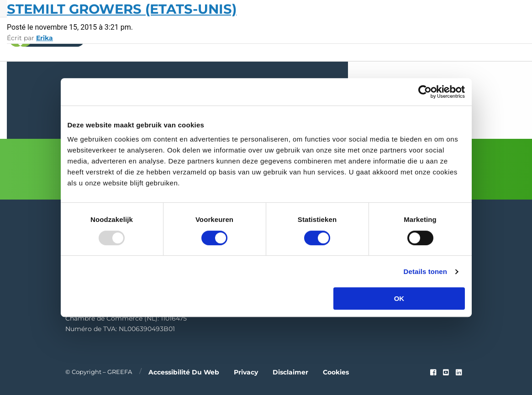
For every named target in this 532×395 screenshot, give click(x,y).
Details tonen (425, 271)
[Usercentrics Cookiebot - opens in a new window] (425, 92)
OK (399, 298)
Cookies (336, 372)
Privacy (246, 372)
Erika (45, 38)
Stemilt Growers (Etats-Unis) (122, 9)
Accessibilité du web (184, 372)
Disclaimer (290, 372)
